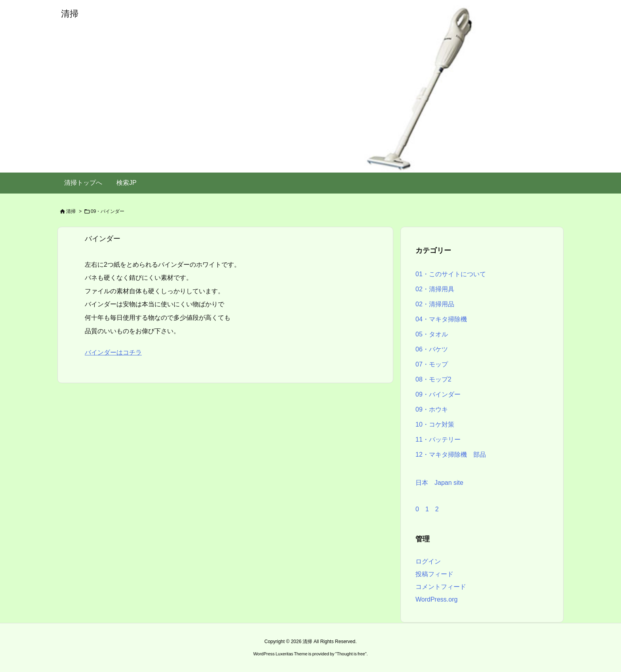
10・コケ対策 (435, 424)
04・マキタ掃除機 (441, 319)
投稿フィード (434, 574)
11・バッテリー (438, 439)
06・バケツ (432, 349)
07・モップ (432, 364)
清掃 (71, 211)
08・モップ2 (433, 379)
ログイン (428, 561)
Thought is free (351, 654)
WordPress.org (436, 599)
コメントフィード (441, 587)
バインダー (103, 239)
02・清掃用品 (435, 304)
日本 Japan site (439, 483)
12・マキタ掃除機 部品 (451, 455)
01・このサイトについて (451, 274)
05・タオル (432, 334)
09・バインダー (438, 394)
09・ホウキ (432, 409)
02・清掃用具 (435, 289)
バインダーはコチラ (113, 352)
